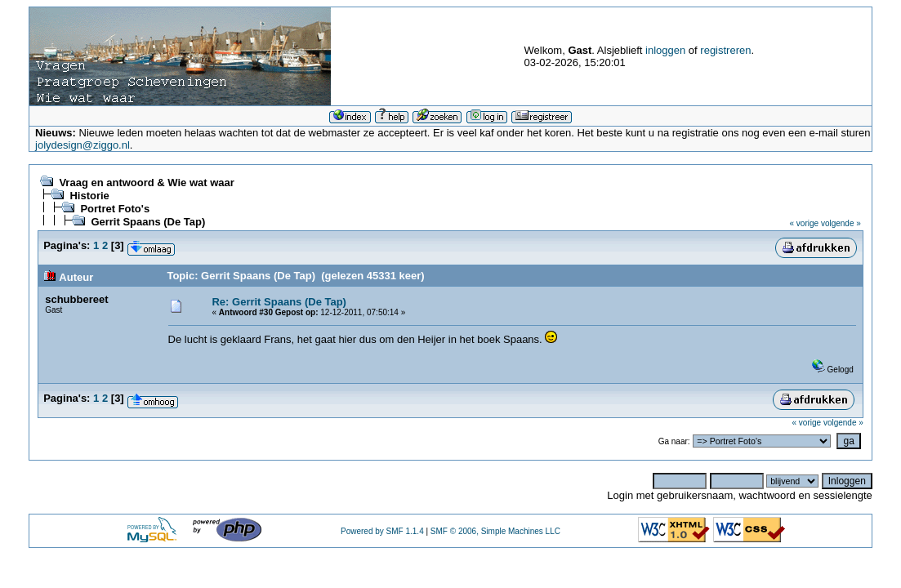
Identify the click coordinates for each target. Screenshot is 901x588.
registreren (725, 50)
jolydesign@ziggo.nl (83, 145)
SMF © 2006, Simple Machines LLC (495, 531)
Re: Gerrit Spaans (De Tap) (279, 302)
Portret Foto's (115, 209)
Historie (89, 196)
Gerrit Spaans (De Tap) (148, 222)
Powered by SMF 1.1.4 (382, 531)
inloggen (665, 50)
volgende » (841, 223)
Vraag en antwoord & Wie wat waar (146, 183)
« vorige (805, 223)
